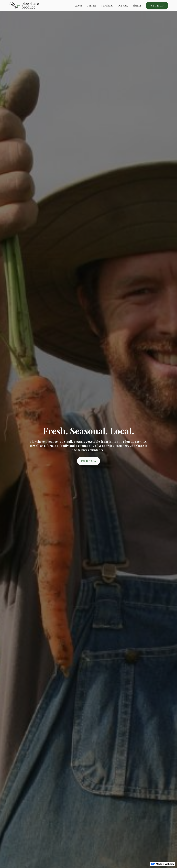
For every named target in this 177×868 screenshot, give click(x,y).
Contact (91, 5)
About (79, 5)
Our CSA (123, 5)
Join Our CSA (157, 5)
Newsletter (107, 5)
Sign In (137, 5)
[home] (24, 5)
